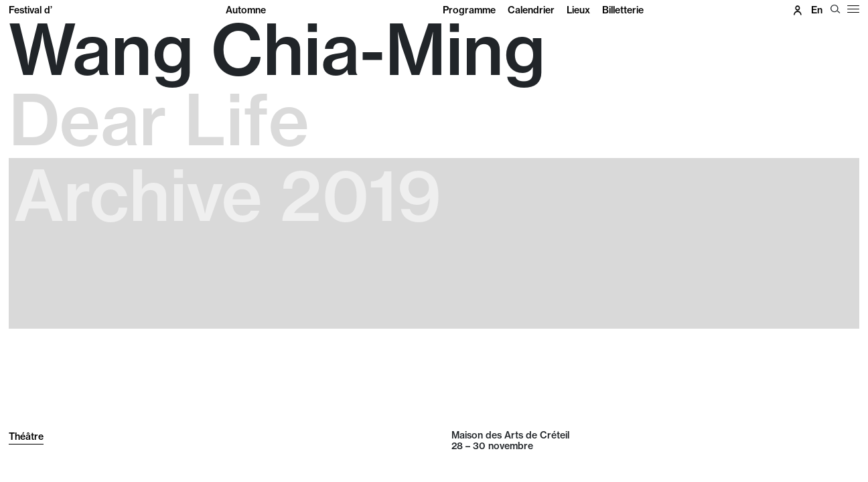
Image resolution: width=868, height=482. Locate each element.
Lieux (578, 10)
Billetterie (623, 10)
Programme (469, 10)
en (817, 10)
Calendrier (531, 10)
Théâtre (26, 436)
